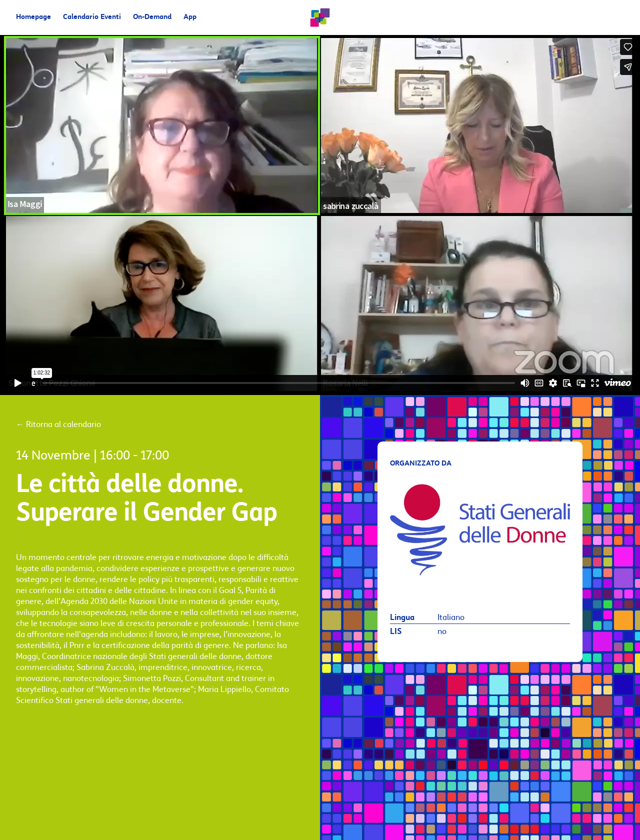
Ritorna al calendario (58, 424)
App (190, 17)
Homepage (33, 17)
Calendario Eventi (92, 17)
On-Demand (152, 17)
